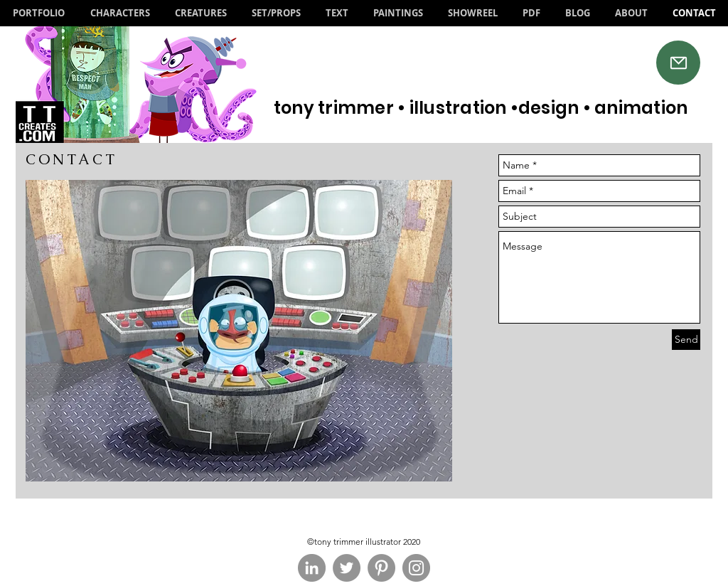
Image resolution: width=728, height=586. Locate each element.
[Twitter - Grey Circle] (347, 568)
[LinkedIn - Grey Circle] (312, 568)
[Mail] (678, 63)
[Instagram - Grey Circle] (416, 568)
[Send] (686, 340)
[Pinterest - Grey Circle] (381, 568)
